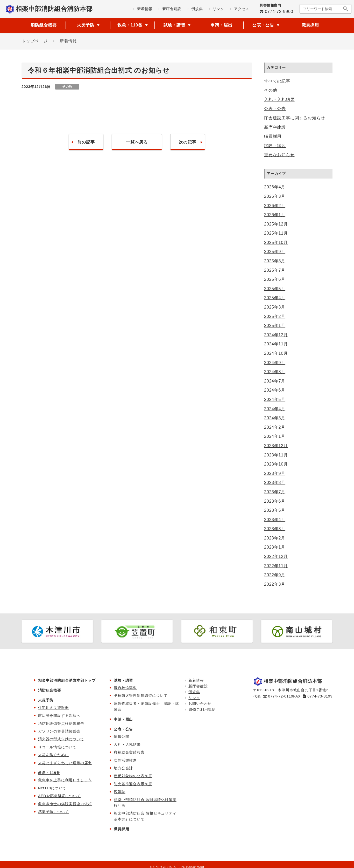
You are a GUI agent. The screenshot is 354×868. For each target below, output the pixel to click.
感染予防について (53, 812)
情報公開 (121, 736)
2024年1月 (275, 436)
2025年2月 (275, 316)
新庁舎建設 (275, 127)
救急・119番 (49, 773)
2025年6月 (275, 279)
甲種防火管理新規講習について (141, 695)
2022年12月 (276, 556)
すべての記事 (277, 81)
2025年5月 (275, 289)
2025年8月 (275, 261)
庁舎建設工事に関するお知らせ (295, 118)
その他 (271, 90)
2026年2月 (275, 206)
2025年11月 (276, 233)
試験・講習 (275, 146)
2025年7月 (275, 270)
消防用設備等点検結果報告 (61, 723)
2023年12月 (276, 446)
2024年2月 (275, 427)
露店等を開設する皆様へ (59, 715)
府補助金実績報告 (129, 752)
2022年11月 (276, 566)
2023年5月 (275, 510)
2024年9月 (275, 363)
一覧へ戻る (137, 142)
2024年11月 (276, 344)
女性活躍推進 (125, 760)
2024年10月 (276, 353)
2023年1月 (275, 547)
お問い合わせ (200, 703)
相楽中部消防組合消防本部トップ (67, 680)
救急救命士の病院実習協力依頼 (65, 804)
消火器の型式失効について (61, 739)
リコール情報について (57, 747)
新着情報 (196, 680)
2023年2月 (275, 538)
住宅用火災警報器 (53, 708)
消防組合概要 (44, 25)
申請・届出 (221, 25)
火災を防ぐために (53, 755)
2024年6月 (275, 390)
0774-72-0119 (281, 696)
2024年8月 (275, 372)
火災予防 (46, 700)
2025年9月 (275, 252)
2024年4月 (275, 409)
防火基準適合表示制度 (133, 784)
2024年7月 (275, 381)
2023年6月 (275, 501)
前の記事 (86, 142)
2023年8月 (275, 483)
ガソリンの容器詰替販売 (59, 731)
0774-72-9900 (279, 12)
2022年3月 (275, 584)
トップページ (35, 41)
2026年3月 (275, 196)
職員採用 (310, 25)
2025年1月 (275, 326)
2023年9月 (275, 473)
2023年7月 (275, 492)
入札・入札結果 (279, 100)
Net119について (52, 788)
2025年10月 (276, 242)
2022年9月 (275, 575)
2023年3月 (275, 529)
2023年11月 (276, 455)
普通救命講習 (125, 688)
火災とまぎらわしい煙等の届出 (65, 763)
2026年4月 (275, 187)
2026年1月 (275, 215)
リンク (194, 698)
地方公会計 (123, 768)
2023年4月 (275, 520)
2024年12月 (276, 335)
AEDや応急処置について (59, 796)
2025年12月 (276, 224)
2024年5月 (275, 399)
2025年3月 (275, 307)
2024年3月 (275, 418)
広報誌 (119, 792)
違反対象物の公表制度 (133, 776)
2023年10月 (276, 464)
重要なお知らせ (279, 155)
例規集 (194, 692)
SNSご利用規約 (202, 709)
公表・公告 (275, 109)
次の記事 (187, 142)
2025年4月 (275, 298)
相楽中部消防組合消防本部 (54, 9)
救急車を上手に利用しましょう (65, 780)
